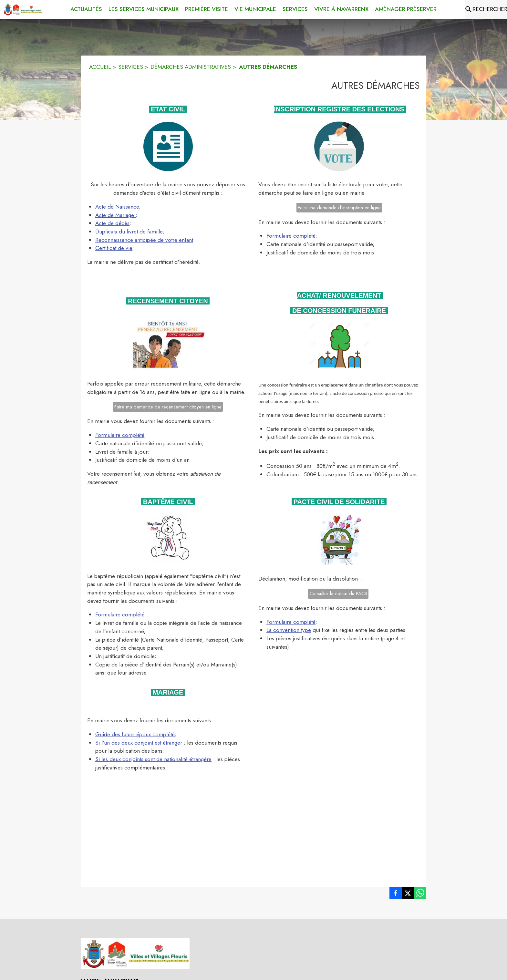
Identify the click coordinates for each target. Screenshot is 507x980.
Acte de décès (112, 223)
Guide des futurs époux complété (135, 734)
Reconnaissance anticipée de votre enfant (144, 240)
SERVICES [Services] (131, 67)
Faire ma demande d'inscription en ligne (339, 208)
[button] (168, 146)
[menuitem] (86, 9)
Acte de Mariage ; (116, 215)
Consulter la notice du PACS (338, 593)
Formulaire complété (291, 236)
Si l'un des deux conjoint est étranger (139, 743)
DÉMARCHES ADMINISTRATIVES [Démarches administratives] (191, 67)
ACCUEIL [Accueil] (100, 67)
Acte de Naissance (117, 207)
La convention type (289, 630)
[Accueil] (23, 9)
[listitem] (396, 894)
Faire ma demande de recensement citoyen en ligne (168, 407)
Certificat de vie (114, 248)
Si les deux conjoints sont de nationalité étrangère (153, 759)
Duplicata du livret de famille (129, 232)
